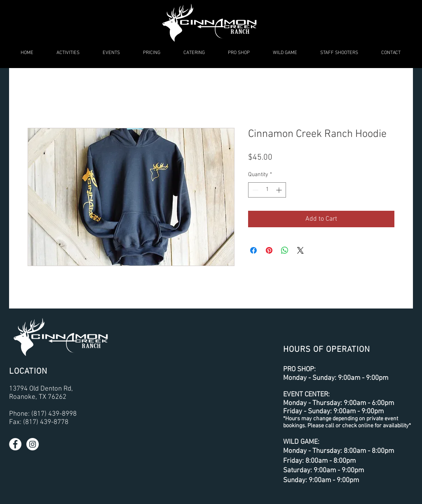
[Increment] (280, 190)
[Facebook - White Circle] (15, 444)
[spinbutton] (267, 190)
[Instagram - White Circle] (33, 444)
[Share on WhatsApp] (285, 250)
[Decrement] (254, 190)
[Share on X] (300, 250)
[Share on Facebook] (253, 250)
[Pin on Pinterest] (269, 250)
